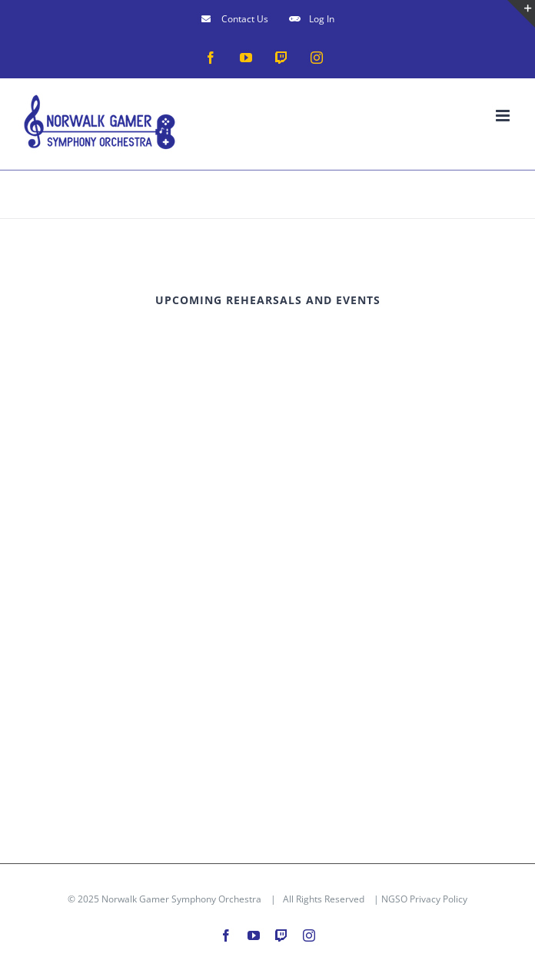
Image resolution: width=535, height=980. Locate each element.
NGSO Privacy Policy (424, 899)
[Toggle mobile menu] (504, 116)
